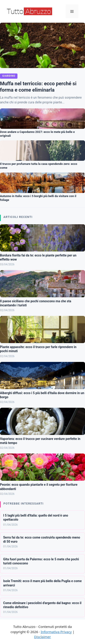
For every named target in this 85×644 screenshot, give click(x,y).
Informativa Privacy (56, 632)
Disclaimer (42, 637)
